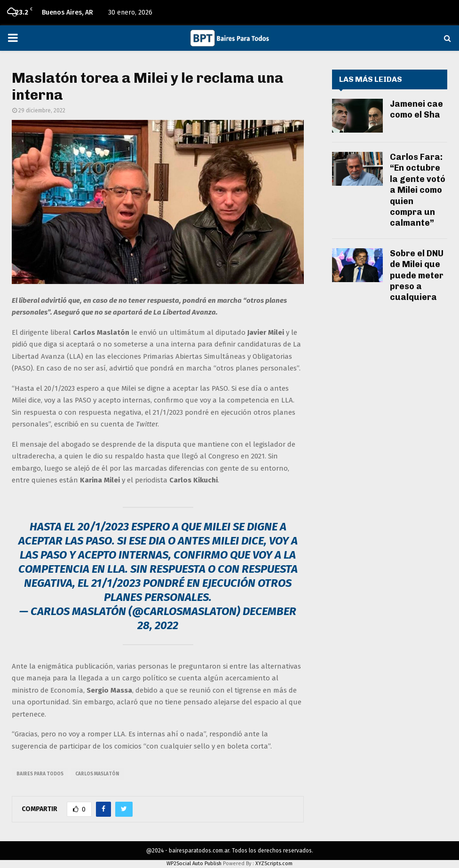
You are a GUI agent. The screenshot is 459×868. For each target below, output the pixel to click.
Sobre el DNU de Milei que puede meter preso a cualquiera (417, 276)
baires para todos (40, 774)
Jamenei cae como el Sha (416, 109)
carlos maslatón (97, 774)
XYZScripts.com (274, 864)
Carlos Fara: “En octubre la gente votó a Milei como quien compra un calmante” (418, 190)
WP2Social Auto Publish (194, 864)
